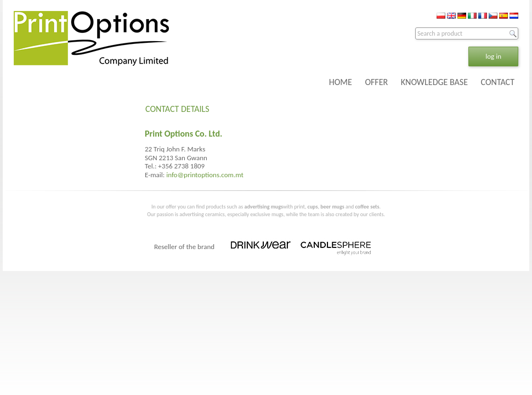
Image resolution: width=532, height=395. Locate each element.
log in (493, 56)
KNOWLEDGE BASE (434, 82)
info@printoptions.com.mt (205, 175)
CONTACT (498, 82)
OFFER (376, 82)
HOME (341, 82)
